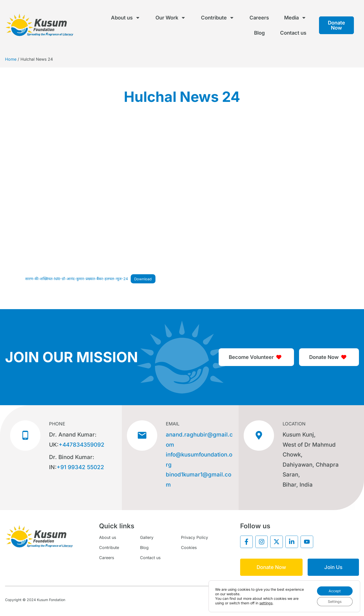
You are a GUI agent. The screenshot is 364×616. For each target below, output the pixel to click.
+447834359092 (82, 445)
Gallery (147, 537)
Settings (335, 601)
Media (295, 18)
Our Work (171, 18)
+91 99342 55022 (80, 467)
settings (266, 603)
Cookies (189, 547)
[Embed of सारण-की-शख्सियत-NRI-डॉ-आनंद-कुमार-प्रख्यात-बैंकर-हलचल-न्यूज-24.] (182, 197)
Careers (259, 18)
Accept (335, 591)
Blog (259, 33)
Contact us (293, 33)
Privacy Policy (195, 537)
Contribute (218, 18)
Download (143, 279)
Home (11, 59)
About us (126, 18)
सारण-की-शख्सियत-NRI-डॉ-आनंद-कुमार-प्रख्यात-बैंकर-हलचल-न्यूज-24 (77, 279)
